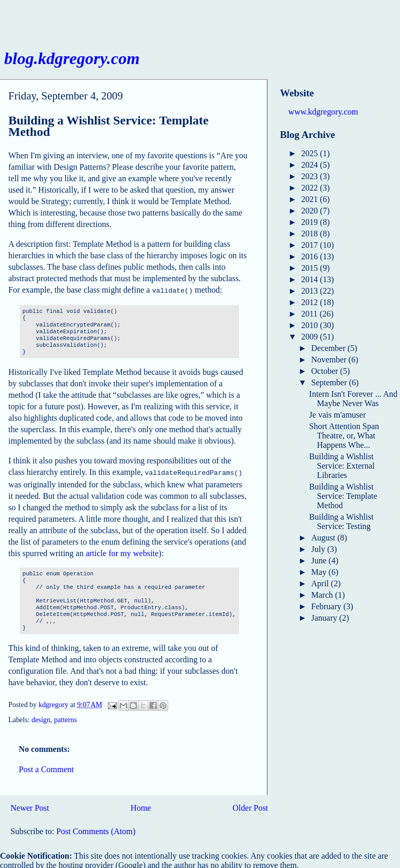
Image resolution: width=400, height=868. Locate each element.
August (324, 538)
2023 (310, 176)
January (326, 618)
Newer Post (30, 806)
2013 (310, 291)
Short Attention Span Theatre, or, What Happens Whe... (344, 436)
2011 (310, 314)
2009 (310, 337)
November (330, 360)
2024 (310, 165)
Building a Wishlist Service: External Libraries (342, 466)
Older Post (251, 806)
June (320, 561)
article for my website (122, 551)
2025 (310, 153)
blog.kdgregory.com (72, 58)
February (328, 606)
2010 (310, 325)
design (41, 718)
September (330, 382)
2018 (310, 234)
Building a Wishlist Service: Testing (342, 521)
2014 (310, 279)
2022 (310, 188)
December (330, 348)
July (320, 549)
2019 (310, 222)
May (320, 572)
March (323, 595)
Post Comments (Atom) (96, 829)
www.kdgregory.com (323, 112)
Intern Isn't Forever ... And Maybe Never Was (354, 399)
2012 (310, 302)
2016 (310, 256)
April (321, 583)
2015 (310, 268)
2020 (310, 211)
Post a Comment (46, 767)
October (326, 371)
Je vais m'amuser (338, 415)
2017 (310, 245)
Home (141, 806)
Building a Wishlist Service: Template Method (343, 496)
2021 (310, 199)
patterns (66, 718)
